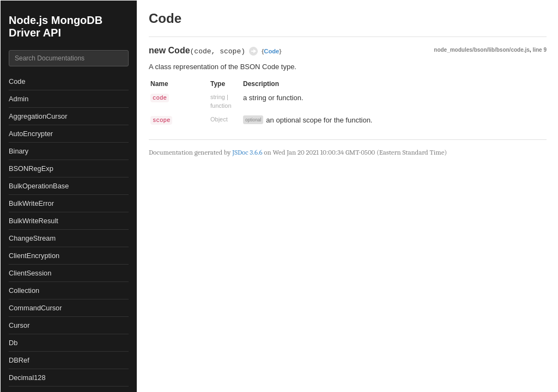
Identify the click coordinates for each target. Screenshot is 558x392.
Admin (19, 99)
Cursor (19, 325)
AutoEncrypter (31, 134)
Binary (19, 151)
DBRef (19, 360)
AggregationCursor (38, 116)
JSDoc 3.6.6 (247, 152)
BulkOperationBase (39, 186)
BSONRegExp (31, 169)
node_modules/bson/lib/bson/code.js (482, 50)
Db (13, 343)
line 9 (539, 50)
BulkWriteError (31, 203)
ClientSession (30, 273)
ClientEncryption (34, 256)
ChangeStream (32, 238)
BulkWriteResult (34, 221)
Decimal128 (27, 378)
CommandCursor (35, 308)
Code (17, 81)
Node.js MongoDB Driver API (56, 26)
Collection (24, 290)
